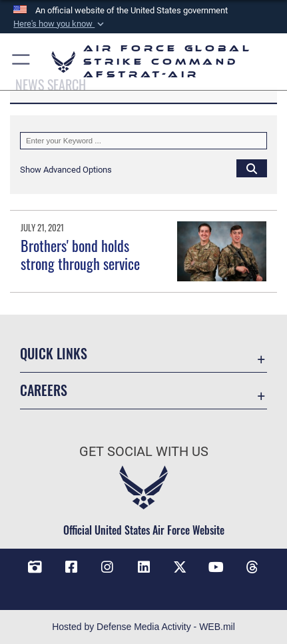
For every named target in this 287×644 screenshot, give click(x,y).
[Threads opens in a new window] (252, 567)
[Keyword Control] (143, 141)
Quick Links (54, 354)
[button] (60, 24)
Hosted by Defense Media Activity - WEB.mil (143, 627)
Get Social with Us (144, 452)
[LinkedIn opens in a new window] (144, 567)
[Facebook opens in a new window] (71, 567)
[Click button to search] (252, 168)
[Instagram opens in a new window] (107, 567)
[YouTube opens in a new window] (216, 567)
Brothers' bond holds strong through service (80, 254)
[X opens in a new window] (180, 567)
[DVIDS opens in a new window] (35, 567)
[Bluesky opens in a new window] (144, 587)
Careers (44, 390)
